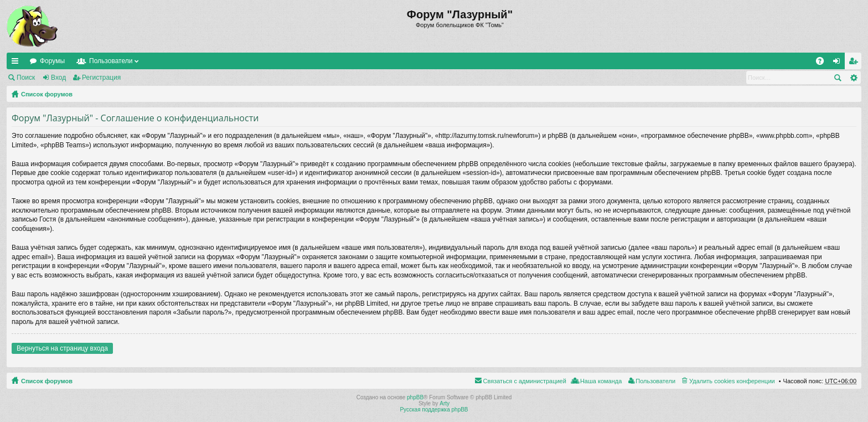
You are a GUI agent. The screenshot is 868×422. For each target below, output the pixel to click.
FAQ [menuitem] (823, 63)
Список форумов (47, 94)
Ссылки (17, 63)
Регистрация (101, 78)
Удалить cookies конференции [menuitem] (732, 381)
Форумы (52, 61)
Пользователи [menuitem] (655, 381)
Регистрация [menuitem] (855, 63)
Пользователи (111, 61)
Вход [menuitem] (839, 63)
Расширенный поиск (853, 78)
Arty (445, 403)
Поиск (26, 78)
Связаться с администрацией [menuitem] (525, 381)
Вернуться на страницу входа (62, 348)
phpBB (415, 397)
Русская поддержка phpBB (434, 410)
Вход (58, 78)
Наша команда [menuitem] (601, 381)
